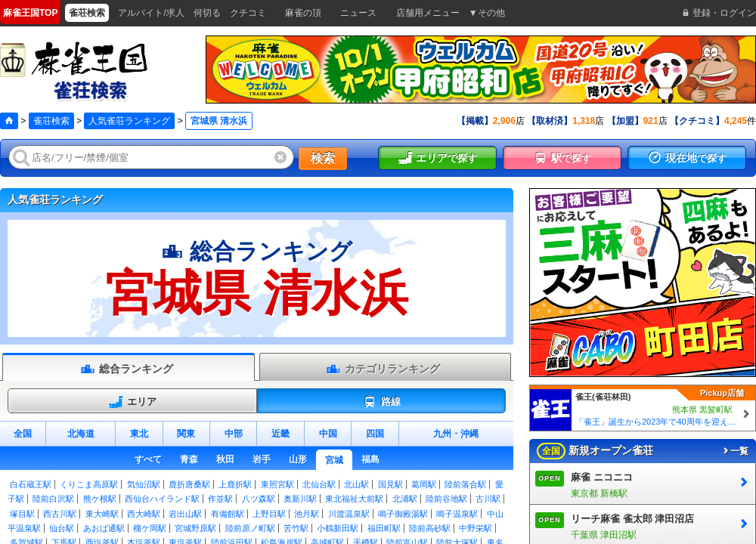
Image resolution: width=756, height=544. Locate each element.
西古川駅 (60, 514)
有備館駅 (228, 514)
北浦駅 (405, 499)
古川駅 (488, 499)
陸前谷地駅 (446, 499)
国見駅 (390, 484)
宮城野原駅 (195, 528)
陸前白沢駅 (53, 499)
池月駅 (307, 514)
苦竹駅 (296, 528)
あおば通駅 (104, 528)
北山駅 (356, 484)
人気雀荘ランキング (129, 121)
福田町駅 (384, 528)
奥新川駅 (300, 499)
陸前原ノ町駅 (250, 528)
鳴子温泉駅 (457, 514)
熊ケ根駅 (100, 499)
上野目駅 (269, 514)
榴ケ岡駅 (150, 528)
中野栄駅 (476, 528)
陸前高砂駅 (430, 528)
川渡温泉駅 (349, 514)
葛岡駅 (424, 484)
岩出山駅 (185, 514)
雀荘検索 (51, 121)
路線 (381, 402)
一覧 (735, 451)
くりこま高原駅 (89, 484)
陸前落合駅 (465, 484)
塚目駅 (22, 514)
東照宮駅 (277, 484)
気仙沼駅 (144, 484)
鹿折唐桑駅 (189, 484)
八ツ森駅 (259, 499)
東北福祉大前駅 (354, 499)
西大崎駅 (144, 514)
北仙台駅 (319, 484)
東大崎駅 (102, 514)
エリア (132, 402)
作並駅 (220, 499)
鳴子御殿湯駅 (403, 514)
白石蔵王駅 (31, 484)
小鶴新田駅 (338, 528)
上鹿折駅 (235, 484)
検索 (323, 158)
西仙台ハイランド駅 (162, 499)
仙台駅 (62, 528)
